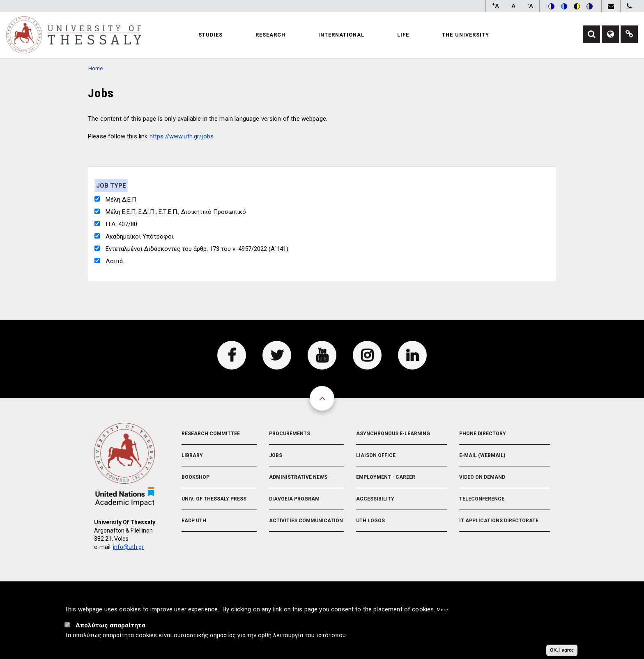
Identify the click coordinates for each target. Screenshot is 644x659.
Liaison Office (376, 455)
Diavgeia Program (294, 499)
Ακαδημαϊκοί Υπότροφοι (140, 237)
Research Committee (211, 434)
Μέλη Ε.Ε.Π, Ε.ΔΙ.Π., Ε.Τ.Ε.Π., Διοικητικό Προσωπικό (176, 212)
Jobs (276, 455)
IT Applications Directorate (499, 521)
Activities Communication (306, 521)
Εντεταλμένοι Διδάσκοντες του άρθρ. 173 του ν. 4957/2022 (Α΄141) (197, 249)
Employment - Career (386, 477)
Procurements (290, 434)
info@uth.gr (128, 547)
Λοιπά (114, 261)
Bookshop (195, 477)
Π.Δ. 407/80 (121, 224)
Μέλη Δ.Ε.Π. (122, 200)
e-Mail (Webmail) (482, 455)
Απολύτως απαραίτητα (110, 629)
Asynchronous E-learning (393, 434)
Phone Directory (483, 434)
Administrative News (298, 477)
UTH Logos (370, 521)
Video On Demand (482, 477)
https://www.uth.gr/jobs (182, 136)
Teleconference (482, 499)
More (442, 613)
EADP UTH (194, 521)
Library (192, 455)
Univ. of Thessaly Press (214, 499)
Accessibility (375, 499)
